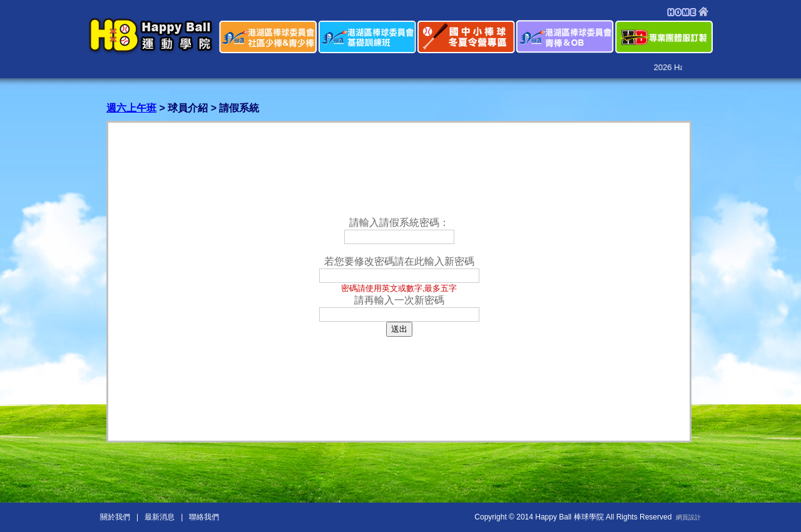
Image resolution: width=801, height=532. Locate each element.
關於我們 (115, 517)
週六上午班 (131, 108)
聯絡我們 (205, 517)
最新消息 (160, 517)
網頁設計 (688, 517)
